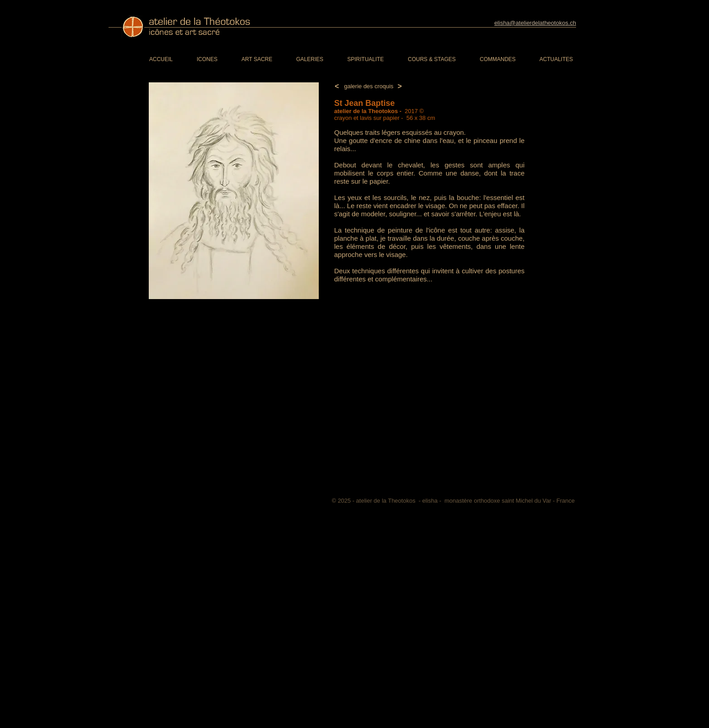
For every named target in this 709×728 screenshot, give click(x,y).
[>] (400, 87)
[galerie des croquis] (369, 86)
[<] (337, 87)
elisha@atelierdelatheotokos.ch (535, 23)
